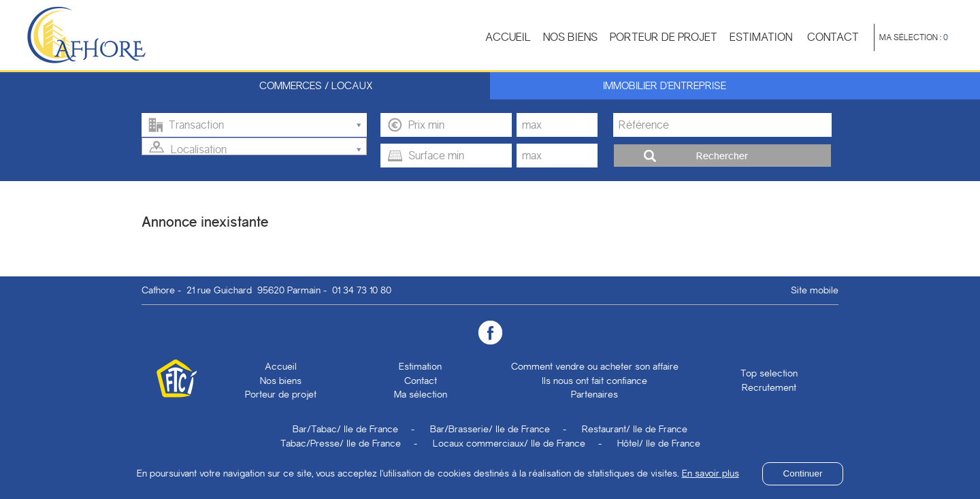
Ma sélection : (914, 37)
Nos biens (570, 37)
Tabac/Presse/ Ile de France (341, 443)
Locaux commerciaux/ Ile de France (509, 443)
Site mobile (815, 290)
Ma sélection (421, 394)
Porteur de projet (664, 37)
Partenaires (594, 394)
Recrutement (769, 387)
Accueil (508, 37)
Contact (833, 37)
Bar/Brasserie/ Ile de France (490, 429)
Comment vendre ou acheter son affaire (595, 366)
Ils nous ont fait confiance (594, 381)
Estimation (761, 37)
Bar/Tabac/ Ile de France (345, 429)
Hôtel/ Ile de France (659, 443)
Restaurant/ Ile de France (635, 429)
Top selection (769, 373)
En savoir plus (710, 473)
